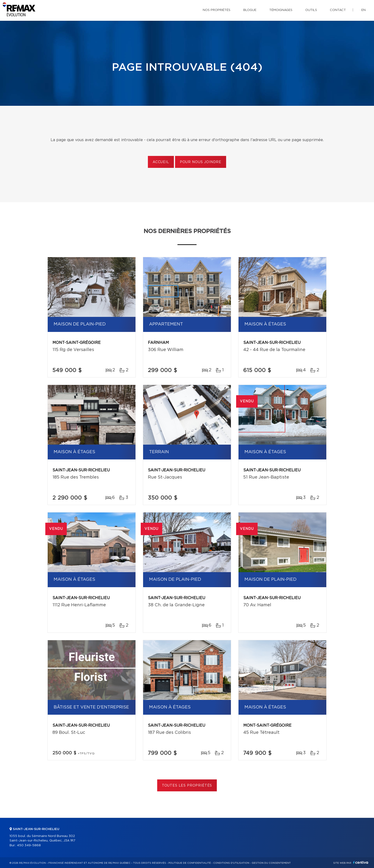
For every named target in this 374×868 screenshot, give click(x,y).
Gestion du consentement (271, 863)
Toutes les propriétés (187, 786)
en (364, 10)
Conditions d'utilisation (231, 863)
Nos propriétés (217, 10)
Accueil (161, 162)
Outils (311, 10)
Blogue (250, 10)
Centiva (361, 862)
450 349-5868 (29, 845)
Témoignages (281, 10)
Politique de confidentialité (190, 863)
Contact (338, 10)
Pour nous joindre (201, 162)
